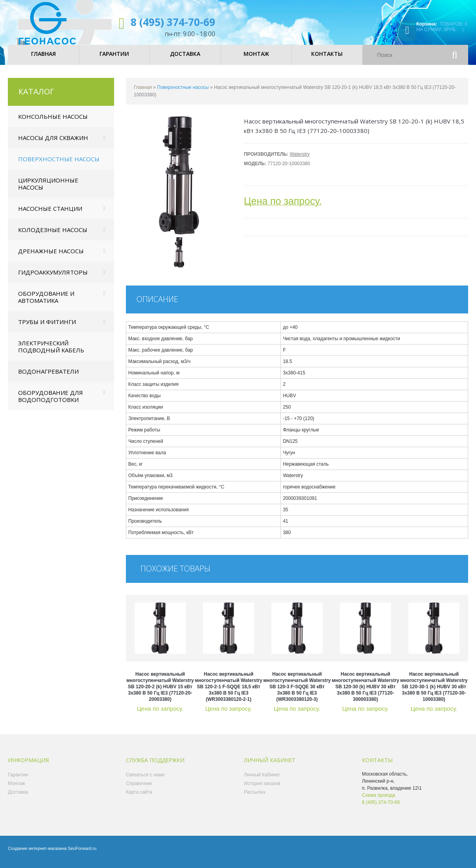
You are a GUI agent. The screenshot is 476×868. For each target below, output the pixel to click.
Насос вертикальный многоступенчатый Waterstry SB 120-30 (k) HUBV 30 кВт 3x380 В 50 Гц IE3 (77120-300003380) (365, 693)
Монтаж (17, 789)
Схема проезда (379, 801)
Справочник (139, 789)
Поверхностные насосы (59, 165)
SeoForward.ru (82, 854)
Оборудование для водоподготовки (51, 402)
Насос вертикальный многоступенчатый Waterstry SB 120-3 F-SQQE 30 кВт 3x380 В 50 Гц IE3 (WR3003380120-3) (297, 693)
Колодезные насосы (53, 236)
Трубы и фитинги (47, 328)
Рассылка (255, 798)
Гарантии (18, 781)
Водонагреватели (48, 377)
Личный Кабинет (262, 781)
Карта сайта (139, 798)
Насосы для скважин (53, 144)
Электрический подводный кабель (51, 352)
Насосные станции (50, 214)
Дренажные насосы (51, 257)
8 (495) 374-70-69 (173, 22)
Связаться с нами (145, 781)
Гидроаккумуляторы (53, 278)
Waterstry (300, 160)
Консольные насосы (53, 122)
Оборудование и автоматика (46, 303)
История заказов (262, 789)
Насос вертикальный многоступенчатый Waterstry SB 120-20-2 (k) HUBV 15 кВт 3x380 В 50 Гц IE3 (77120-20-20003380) (160, 693)
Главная (143, 93)
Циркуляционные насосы (48, 190)
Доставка (18, 798)
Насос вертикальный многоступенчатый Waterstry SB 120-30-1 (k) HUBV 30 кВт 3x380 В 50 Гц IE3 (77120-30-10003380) (434, 693)
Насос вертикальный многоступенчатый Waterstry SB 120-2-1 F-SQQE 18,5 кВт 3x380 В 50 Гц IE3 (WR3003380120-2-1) (229, 693)
